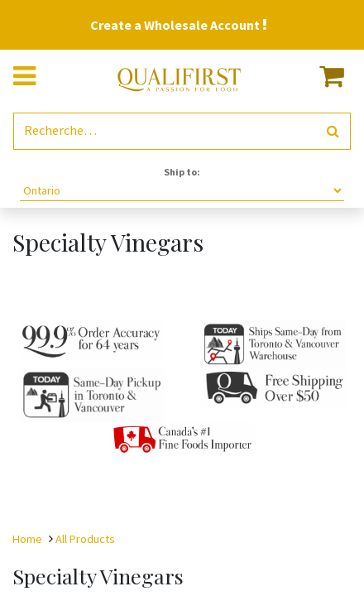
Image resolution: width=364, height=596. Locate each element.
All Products (85, 539)
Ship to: (182, 172)
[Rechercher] (333, 131)
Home (27, 539)
